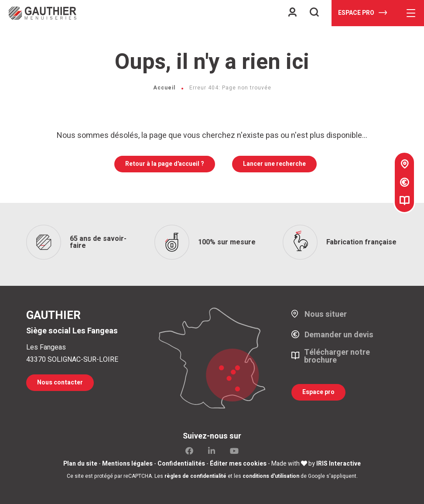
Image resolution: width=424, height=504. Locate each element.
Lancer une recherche (274, 164)
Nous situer (326, 315)
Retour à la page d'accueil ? (165, 164)
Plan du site (80, 464)
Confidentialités (181, 464)
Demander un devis (339, 335)
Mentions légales (127, 464)
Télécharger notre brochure (337, 357)
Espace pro (362, 13)
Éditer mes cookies (238, 464)
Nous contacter (60, 382)
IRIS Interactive (339, 464)
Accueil (164, 88)
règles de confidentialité (195, 476)
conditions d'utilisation (271, 476)
